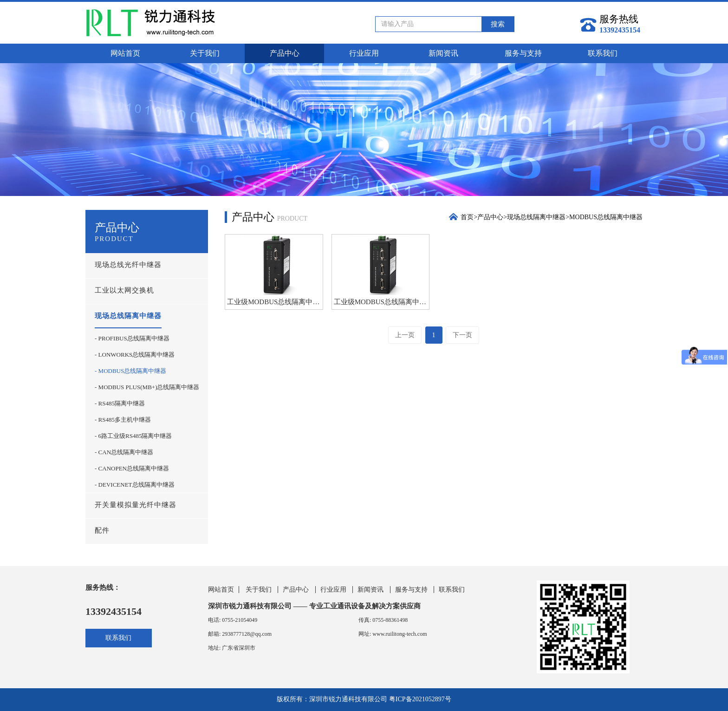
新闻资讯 (443, 53)
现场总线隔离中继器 (128, 316)
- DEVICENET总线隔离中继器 (135, 485)
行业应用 (364, 53)
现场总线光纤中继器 (128, 265)
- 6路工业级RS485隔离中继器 (133, 436)
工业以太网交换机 (124, 290)
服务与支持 (523, 53)
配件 (102, 530)
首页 (467, 217)
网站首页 (125, 53)
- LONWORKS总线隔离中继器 (135, 355)
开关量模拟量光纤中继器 (136, 505)
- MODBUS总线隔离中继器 (130, 371)
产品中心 (285, 53)
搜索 (498, 24)
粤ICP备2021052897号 (420, 699)
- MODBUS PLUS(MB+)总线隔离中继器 (147, 387)
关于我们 (205, 53)
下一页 (462, 335)
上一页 (405, 335)
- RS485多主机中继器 (123, 420)
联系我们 (603, 53)
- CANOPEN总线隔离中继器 (132, 468)
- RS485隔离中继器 (120, 403)
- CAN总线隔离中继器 (124, 452)
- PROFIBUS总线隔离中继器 (132, 338)
